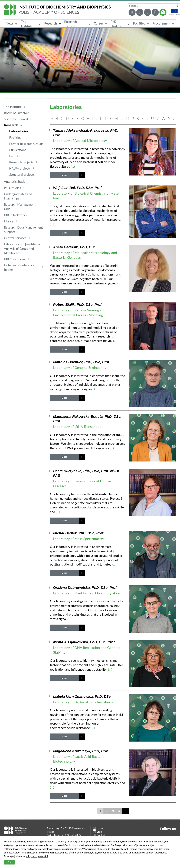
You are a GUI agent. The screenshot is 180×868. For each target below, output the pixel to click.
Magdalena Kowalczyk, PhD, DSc (80, 751)
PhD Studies (116, 24)
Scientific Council (16, 119)
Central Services (15, 238)
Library (9, 221)
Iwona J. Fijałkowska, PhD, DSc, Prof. (84, 642)
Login (98, 832)
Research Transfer (71, 24)
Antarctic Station (16, 181)
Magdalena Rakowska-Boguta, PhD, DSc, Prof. (87, 419)
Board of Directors (17, 113)
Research (51, 23)
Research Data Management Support (24, 230)
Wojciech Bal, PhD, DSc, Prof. (78, 188)
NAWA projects (20, 168)
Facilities (139, 23)
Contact (99, 835)
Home (98, 828)
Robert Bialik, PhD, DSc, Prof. (78, 305)
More (64, 175)
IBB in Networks (15, 215)
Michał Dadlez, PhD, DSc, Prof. (79, 533)
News (10, 23)
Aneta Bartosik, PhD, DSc (74, 247)
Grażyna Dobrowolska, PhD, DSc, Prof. (85, 588)
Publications (18, 150)
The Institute (27, 24)
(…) (73, 166)
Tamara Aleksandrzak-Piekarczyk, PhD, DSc (86, 133)
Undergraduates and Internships (18, 196)
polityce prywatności (37, 856)
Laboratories (19, 131)
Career (98, 23)
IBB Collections (15, 259)
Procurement (161, 23)
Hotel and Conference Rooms (19, 267)
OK (9, 862)
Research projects (22, 162)
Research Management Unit (20, 207)
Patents (14, 156)
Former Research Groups (26, 144)
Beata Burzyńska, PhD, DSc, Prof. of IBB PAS (87, 473)
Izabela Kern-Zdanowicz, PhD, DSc (82, 697)
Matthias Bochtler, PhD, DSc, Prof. (82, 362)
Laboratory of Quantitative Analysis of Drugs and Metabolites (22, 248)
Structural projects (22, 174)
